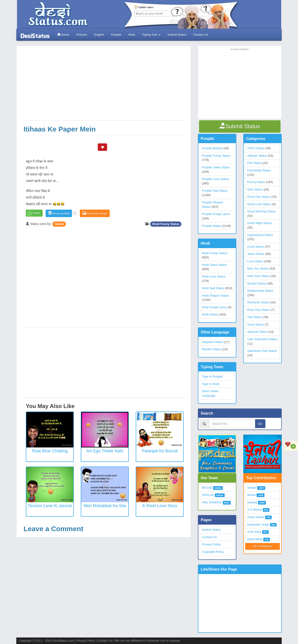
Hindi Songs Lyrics (214, 307)
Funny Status (256, 182)
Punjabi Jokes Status (216, 167)
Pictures (82, 35)
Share (36, 213)
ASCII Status (256, 148)
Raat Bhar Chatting (50, 451)
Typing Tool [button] (151, 35)
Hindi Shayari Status (216, 296)
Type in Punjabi (212, 376)
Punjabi (116, 35)
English (99, 35)
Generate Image (95, 213)
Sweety (252, 502)
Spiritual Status (257, 332)
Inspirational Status (260, 235)
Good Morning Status (262, 211)
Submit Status (177, 35)
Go (260, 424)
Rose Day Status (259, 310)
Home (63, 35)
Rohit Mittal (255, 539)
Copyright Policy (213, 552)
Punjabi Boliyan (212, 148)
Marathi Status (212, 349)
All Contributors (262, 546)
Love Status (255, 261)
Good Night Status (260, 223)
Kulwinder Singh (258, 525)
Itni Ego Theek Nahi (105, 451)
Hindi (132, 35)
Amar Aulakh (256, 517)
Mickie (252, 495)
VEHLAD (208, 495)
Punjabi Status (212, 226)
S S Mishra (255, 510)
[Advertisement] (105, 85)
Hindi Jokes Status (214, 265)
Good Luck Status (259, 204)
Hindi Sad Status (213, 288)
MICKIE (207, 488)
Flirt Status (254, 163)
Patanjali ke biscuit (160, 451)
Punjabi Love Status (215, 179)
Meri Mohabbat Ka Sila (105, 506)
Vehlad (59, 224)
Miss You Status (258, 268)
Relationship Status (260, 291)
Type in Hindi (211, 384)
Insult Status (256, 247)
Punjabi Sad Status (215, 191)
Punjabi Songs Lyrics (216, 214)
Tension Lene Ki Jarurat (50, 506)
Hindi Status (210, 314)
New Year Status (258, 276)
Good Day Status (259, 197)
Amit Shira (254, 532)
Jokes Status (256, 254)
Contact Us (201, 35)
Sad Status (255, 317)
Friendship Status (259, 170)
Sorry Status (256, 324)
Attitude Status (257, 156)
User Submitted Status (262, 339)
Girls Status (255, 189)
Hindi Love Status (214, 276)
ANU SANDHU (212, 502)
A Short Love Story (160, 506)
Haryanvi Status (213, 342)
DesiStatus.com (63, 641)
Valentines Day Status (262, 351)
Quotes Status (257, 283)
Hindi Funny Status (166, 224)
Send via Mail (59, 213)
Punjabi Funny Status (216, 156)
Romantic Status (258, 302)
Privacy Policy (211, 544)
